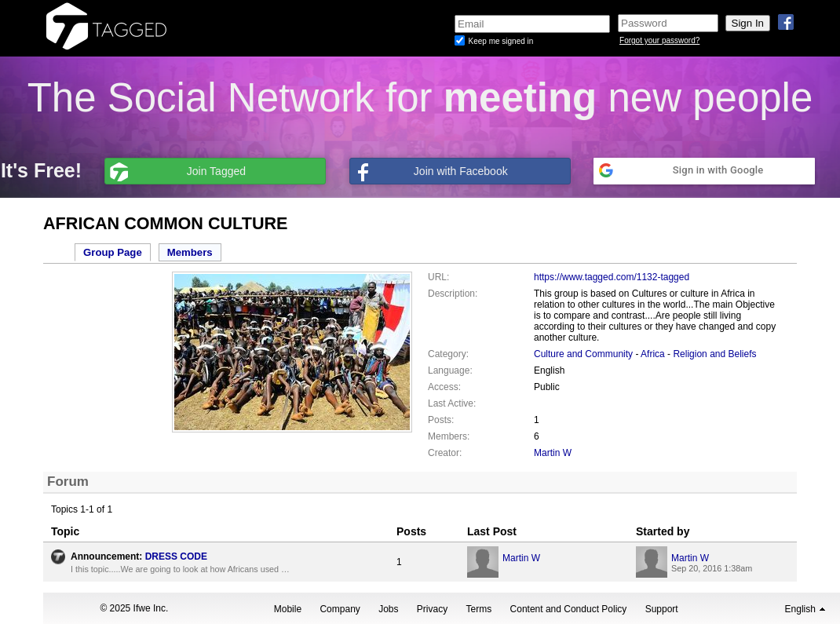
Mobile (288, 609)
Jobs (388, 609)
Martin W (553, 453)
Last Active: (452, 403)
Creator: (445, 453)
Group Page (113, 252)
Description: (453, 294)
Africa (653, 354)
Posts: (441, 420)
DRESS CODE (176, 556)
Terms (479, 609)
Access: (444, 387)
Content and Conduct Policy (569, 609)
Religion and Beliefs (714, 354)
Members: (449, 436)
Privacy (432, 609)
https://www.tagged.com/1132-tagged (612, 277)
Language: (450, 370)
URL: (438, 277)
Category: (448, 354)
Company (340, 609)
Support (662, 609)
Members (190, 252)
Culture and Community (583, 354)
